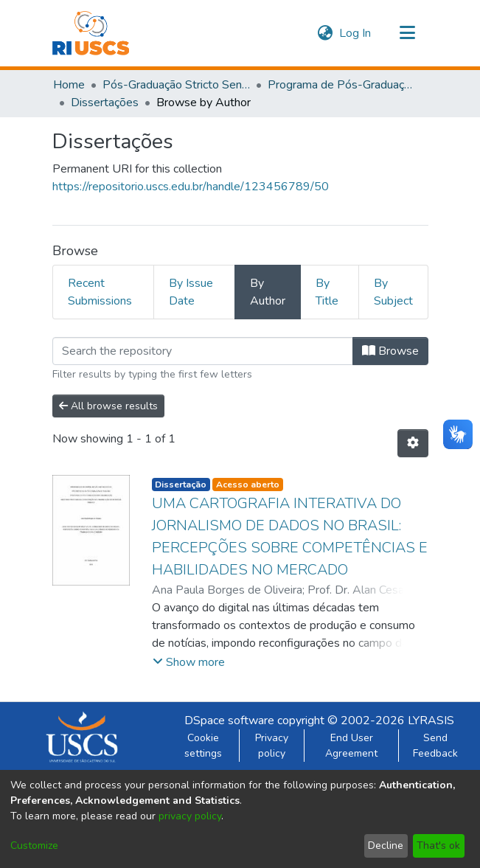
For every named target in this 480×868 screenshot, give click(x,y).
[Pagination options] (413, 443)
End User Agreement (351, 746)
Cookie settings (203, 746)
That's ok (438, 846)
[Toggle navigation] (408, 33)
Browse (390, 351)
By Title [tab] (327, 292)
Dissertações (105, 103)
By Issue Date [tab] (191, 292)
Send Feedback (435, 746)
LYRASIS (431, 721)
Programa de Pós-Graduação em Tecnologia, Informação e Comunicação (341, 85)
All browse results (108, 406)
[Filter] (203, 351)
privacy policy (190, 816)
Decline (386, 846)
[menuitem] (326, 33)
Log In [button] (356, 33)
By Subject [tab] (393, 292)
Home (69, 85)
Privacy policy (272, 746)
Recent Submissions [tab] (100, 292)
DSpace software (229, 721)
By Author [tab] (268, 292)
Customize (34, 846)
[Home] (91, 33)
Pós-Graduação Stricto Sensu (176, 85)
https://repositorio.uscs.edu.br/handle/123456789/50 (191, 187)
